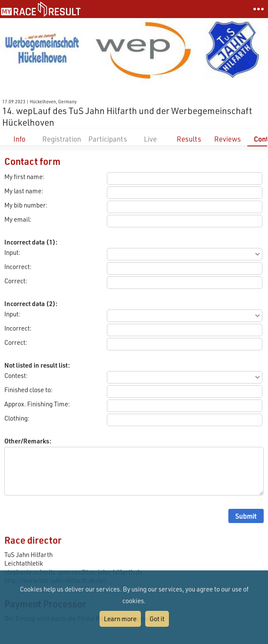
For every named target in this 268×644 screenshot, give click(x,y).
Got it (157, 619)
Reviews (227, 139)
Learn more (120, 619)
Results (189, 139)
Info (19, 139)
